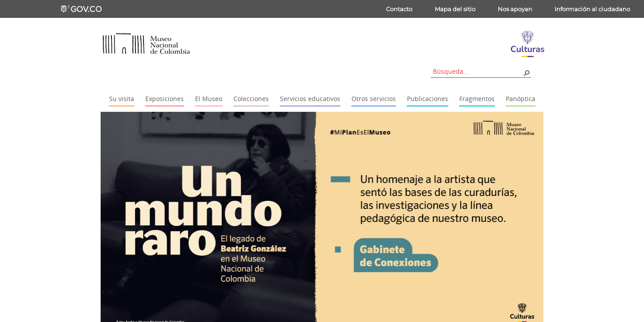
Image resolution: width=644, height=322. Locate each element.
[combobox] (478, 71)
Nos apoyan (515, 9)
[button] (526, 72)
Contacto (399, 9)
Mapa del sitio (455, 9)
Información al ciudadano (592, 9)
